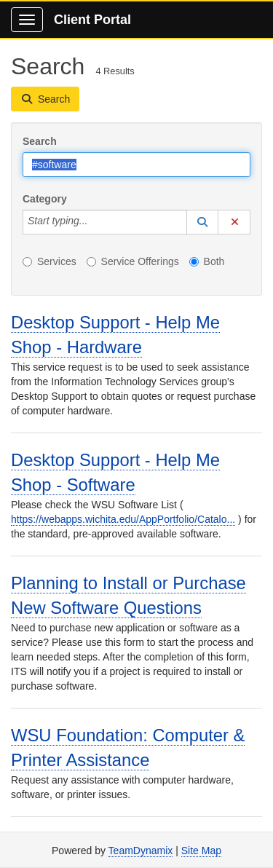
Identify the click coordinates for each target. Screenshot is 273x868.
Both (207, 261)
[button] (202, 222)
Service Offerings (133, 261)
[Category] (95, 222)
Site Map (201, 851)
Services (50, 261)
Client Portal (92, 20)
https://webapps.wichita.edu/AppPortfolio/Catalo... (123, 519)
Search (40, 141)
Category (45, 199)
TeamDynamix (141, 851)
